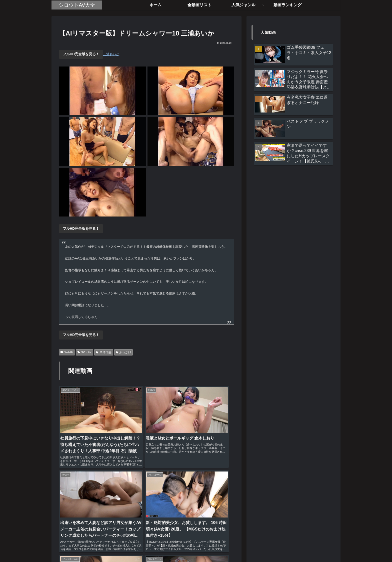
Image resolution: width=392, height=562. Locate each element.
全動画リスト (191, 546)
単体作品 (104, 352)
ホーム (170, 546)
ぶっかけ (124, 352)
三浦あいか (111, 54)
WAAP (67, 352)
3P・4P (84, 352)
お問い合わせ (217, 546)
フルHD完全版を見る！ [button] (81, 54)
